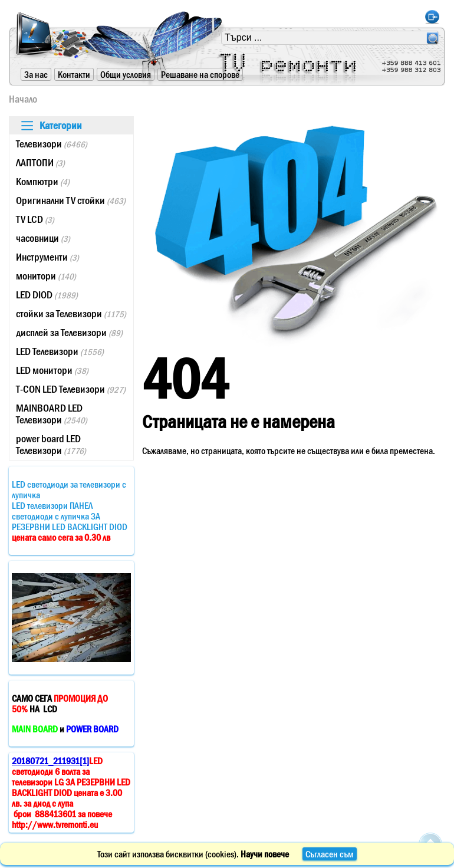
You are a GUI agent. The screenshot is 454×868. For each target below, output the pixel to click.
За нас (36, 74)
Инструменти (47, 257)
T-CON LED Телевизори (71, 389)
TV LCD (35, 219)
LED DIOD (47, 295)
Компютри (43, 182)
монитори (46, 276)
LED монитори (52, 370)
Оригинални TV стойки (71, 200)
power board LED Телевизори (51, 445)
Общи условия (126, 74)
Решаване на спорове (200, 74)
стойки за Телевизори (71, 314)
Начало (23, 99)
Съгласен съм (330, 854)
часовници (43, 238)
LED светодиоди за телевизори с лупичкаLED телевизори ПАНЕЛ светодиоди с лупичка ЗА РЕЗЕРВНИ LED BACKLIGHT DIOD (70, 511)
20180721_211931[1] (50, 761)
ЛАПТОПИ (40, 163)
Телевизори (52, 144)
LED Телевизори (60, 351)
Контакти (74, 74)
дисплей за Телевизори (69, 333)
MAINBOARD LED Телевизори (52, 414)
